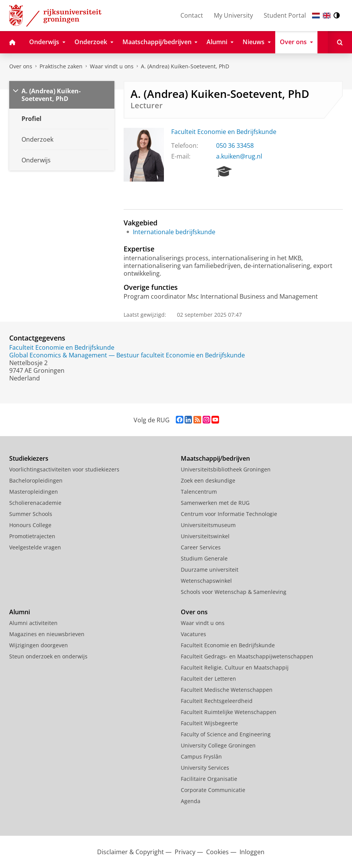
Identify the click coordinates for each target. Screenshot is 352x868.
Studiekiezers (29, 458)
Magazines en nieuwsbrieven (47, 634)
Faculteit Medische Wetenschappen (227, 690)
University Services (205, 768)
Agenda (191, 801)
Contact (192, 15)
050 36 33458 (235, 145)
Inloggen (252, 852)
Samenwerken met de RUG (215, 503)
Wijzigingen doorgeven (39, 645)
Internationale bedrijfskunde (174, 232)
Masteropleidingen (34, 492)
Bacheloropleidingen (36, 480)
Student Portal (285, 15)
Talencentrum (199, 492)
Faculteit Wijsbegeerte (209, 723)
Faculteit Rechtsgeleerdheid (217, 701)
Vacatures (193, 634)
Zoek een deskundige (208, 480)
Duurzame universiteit (210, 570)
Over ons (21, 66)
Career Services (201, 547)
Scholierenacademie (35, 503)
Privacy (185, 852)
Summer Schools (31, 514)
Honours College (30, 525)
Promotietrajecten (32, 536)
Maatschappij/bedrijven (215, 458)
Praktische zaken (61, 66)
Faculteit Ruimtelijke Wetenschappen (229, 712)
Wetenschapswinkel (206, 581)
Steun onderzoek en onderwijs (48, 656)
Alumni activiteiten (33, 623)
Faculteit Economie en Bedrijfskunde (224, 132)
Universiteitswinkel (205, 536)
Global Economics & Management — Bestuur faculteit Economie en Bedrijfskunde (127, 355)
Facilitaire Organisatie (209, 779)
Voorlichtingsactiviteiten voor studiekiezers (64, 469)
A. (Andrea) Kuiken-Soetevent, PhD (185, 66)
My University (233, 15)
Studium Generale (204, 558)
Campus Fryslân (201, 756)
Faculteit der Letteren (208, 679)
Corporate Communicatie (213, 790)
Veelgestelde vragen (35, 547)
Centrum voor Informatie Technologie (229, 514)
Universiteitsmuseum (208, 525)
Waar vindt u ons (112, 66)
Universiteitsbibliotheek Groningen (226, 469)
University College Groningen (218, 745)
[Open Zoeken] (340, 42)
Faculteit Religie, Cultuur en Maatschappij (235, 667)
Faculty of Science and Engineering (226, 734)
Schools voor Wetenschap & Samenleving (234, 592)
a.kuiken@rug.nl (239, 156)
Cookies (217, 852)
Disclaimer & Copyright (131, 852)
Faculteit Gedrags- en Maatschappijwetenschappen (247, 656)
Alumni (20, 612)
